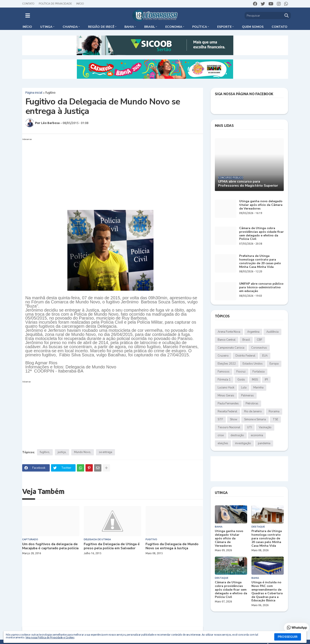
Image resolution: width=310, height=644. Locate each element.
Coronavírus (259, 348)
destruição (237, 435)
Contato (28, 4)
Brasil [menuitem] (150, 27)
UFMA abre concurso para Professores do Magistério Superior (248, 184)
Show (234, 419)
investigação (243, 443)
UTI (250, 427)
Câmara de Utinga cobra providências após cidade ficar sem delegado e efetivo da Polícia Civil (261, 234)
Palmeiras (247, 396)
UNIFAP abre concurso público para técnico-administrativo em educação (261, 287)
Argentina (253, 332)
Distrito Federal (245, 356)
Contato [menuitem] (280, 27)
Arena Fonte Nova (229, 332)
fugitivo (50, 93)
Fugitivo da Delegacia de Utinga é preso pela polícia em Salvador (112, 546)
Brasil (246, 340)
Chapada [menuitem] (70, 27)
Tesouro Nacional (229, 427)
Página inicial (34, 93)
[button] (28, 16)
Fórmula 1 (224, 380)
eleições (223, 443)
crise (221, 435)
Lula (244, 388)
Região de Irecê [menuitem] (101, 27)
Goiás (241, 380)
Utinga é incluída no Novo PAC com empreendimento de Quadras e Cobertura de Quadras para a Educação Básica (267, 592)
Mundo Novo (82, 452)
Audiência (272, 332)
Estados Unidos (253, 364)
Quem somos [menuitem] (253, 27)
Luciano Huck (226, 388)
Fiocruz (241, 372)
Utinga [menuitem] (46, 27)
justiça (62, 452)
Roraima (274, 411)
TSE (275, 419)
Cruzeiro (223, 356)
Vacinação (265, 427)
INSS (255, 380)
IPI (266, 380)
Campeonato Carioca (231, 348)
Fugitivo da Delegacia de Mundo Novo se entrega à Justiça (172, 546)
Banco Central (227, 340)
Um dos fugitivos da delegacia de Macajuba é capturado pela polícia (50, 546)
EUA (265, 356)
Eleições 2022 (227, 364)
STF (220, 419)
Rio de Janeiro (253, 411)
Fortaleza (259, 372)
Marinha (258, 388)
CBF (260, 340)
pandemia (264, 443)
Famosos (224, 372)
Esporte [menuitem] (224, 27)
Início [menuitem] (27, 27)
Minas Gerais (226, 396)
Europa (274, 364)
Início (80, 4)
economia (257, 435)
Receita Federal (227, 411)
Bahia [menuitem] (129, 27)
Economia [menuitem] (174, 27)
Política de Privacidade (55, 4)
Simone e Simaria (255, 419)
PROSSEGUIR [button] (288, 637)
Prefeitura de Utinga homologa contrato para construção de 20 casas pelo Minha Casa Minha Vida (260, 261)
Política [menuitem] (200, 27)
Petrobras (252, 403)
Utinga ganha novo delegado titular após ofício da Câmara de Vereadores (261, 205)
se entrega (105, 452)
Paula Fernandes (228, 403)
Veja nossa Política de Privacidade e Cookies (50, 637)
